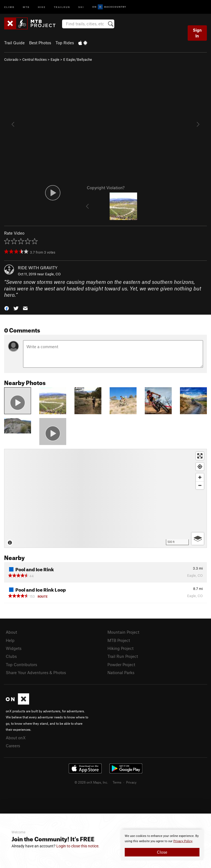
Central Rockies (34, 59)
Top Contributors (21, 664)
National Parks (121, 672)
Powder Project (121, 664)
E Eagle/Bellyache (78, 59)
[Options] (198, 539)
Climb (9, 7)
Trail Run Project (123, 656)
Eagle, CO (53, 274)
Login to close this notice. (78, 846)
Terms (117, 782)
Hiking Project (120, 648)
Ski (81, 7)
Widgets (14, 648)
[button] (7, 308)
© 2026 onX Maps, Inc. (91, 782)
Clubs (11, 656)
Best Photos (40, 43)
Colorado (11, 59)
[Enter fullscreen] (200, 456)
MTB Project (119, 640)
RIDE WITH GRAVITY (38, 268)
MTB (26, 7)
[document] (162, 845)
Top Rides (65, 43)
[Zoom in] (200, 477)
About (11, 632)
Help (10, 640)
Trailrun (62, 7)
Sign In (197, 33)
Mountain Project (123, 632)
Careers (13, 746)
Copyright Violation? (106, 188)
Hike (42, 7)
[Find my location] (200, 467)
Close (162, 852)
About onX (16, 738)
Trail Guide (14, 43)
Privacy (131, 782)
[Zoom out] (200, 485)
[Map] (105, 498)
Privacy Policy (183, 841)
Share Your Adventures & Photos (36, 672)
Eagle (55, 59)
